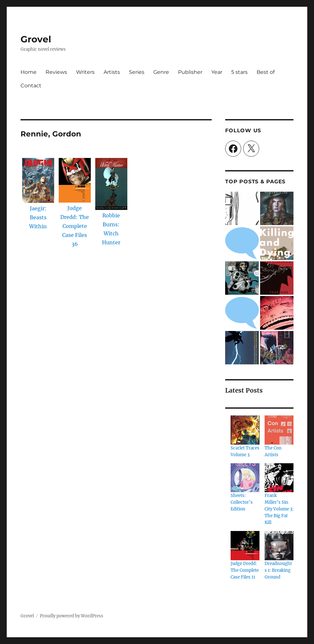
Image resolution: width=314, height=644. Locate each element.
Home (29, 72)
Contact (31, 86)
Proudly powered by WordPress (72, 616)
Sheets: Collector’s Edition (242, 502)
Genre (161, 72)
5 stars (239, 72)
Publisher (190, 72)
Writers (85, 72)
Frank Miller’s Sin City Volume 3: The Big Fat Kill (279, 509)
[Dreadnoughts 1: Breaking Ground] (279, 545)
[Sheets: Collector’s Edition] (245, 478)
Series (137, 72)
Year (217, 72)
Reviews (56, 72)
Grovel (36, 39)
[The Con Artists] (279, 430)
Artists (112, 72)
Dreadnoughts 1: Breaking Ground (278, 570)
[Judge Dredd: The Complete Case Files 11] (245, 545)
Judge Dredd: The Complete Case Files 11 (245, 570)
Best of (266, 72)
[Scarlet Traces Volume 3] (245, 430)
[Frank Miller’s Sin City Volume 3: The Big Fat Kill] (279, 478)
